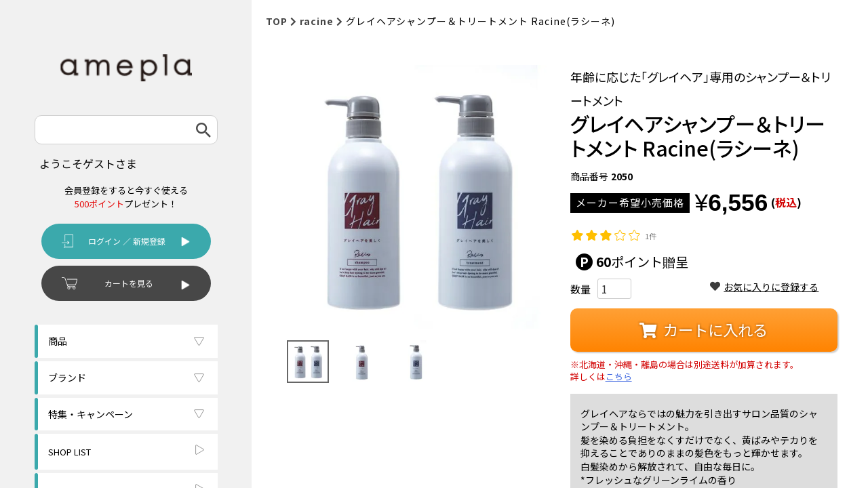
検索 (203, 130)
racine (317, 21)
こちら (619, 377)
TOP (277, 21)
